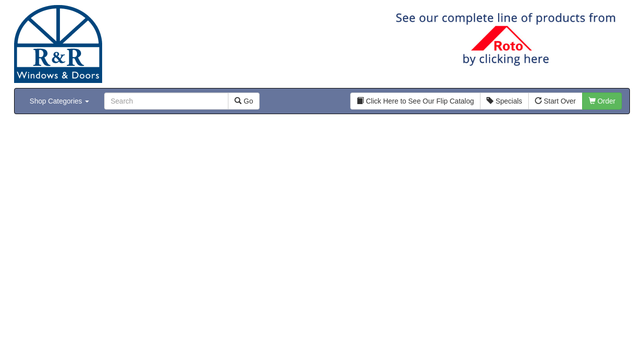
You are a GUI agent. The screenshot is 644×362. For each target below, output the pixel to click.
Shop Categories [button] (59, 101)
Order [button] (602, 101)
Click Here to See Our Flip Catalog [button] (415, 101)
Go (244, 101)
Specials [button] (504, 101)
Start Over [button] (555, 101)
